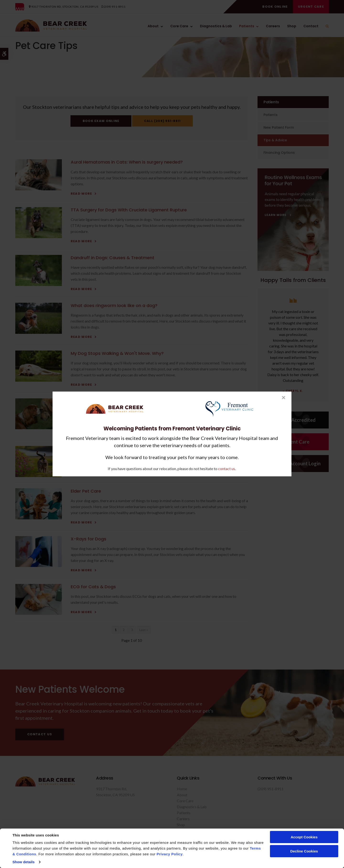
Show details (24, 862)
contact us (227, 469)
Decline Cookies (304, 851)
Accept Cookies (304, 837)
